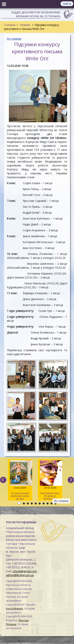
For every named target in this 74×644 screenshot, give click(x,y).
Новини (25, 25)
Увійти (67, 4)
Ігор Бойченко (15, 609)
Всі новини (14, 39)
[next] (71, 480)
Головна (10, 25)
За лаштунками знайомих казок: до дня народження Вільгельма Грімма (20, 480)
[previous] (3, 480)
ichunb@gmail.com (25, 571)
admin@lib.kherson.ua (20, 575)
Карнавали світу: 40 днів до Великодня (50, 480)
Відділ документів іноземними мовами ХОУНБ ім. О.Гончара (36, 14)
